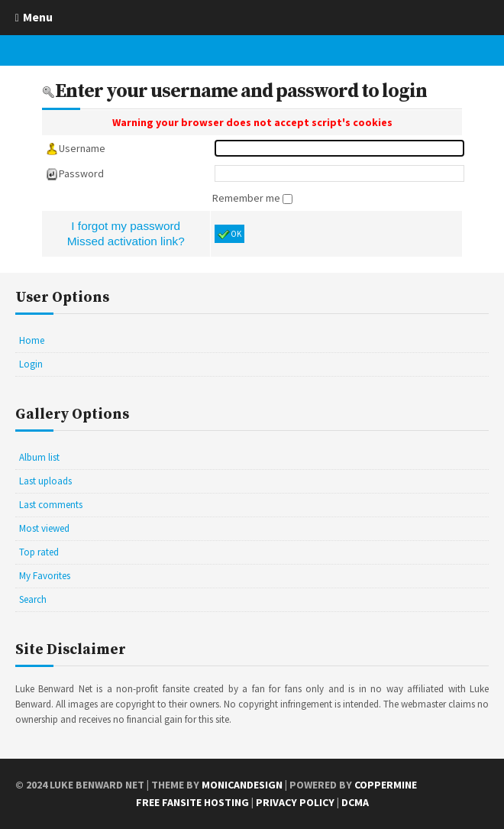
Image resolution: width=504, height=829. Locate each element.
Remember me (247, 198)
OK (229, 235)
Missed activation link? (126, 241)
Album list (39, 457)
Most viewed (44, 528)
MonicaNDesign (242, 785)
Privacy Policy (295, 802)
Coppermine (386, 785)
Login (31, 364)
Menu (38, 17)
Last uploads (45, 481)
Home (32, 340)
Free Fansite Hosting (192, 802)
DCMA (355, 802)
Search (33, 599)
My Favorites (45, 576)
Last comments (51, 505)
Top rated (39, 552)
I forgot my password (126, 226)
